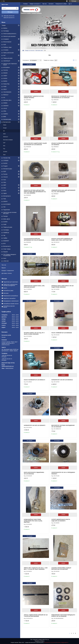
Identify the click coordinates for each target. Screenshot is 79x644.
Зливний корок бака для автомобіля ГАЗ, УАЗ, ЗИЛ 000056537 (63, 191)
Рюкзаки (5, 216)
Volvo (5, 182)
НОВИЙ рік (6, 233)
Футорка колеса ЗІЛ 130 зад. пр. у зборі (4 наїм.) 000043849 (34, 333)
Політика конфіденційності (62, 642)
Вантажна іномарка (8, 140)
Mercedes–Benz (7, 100)
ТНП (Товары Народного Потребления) (10, 255)
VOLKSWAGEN (7, 92)
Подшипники (7, 210)
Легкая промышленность (10, 34)
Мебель (5, 28)
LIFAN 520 (6, 261)
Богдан (5, 128)
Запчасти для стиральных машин (10, 64)
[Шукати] (17, 8)
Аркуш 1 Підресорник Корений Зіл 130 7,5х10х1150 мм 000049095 (36, 616)
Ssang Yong (6, 84)
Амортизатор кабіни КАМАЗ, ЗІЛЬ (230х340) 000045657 (34, 286)
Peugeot (5, 166)
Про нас (4, 265)
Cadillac (5, 238)
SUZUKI (5, 163)
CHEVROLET (7, 61)
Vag (4, 235)
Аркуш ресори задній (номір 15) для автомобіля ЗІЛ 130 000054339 (35, 144)
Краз (4, 155)
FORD (5, 87)
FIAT (4, 55)
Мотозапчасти (7, 196)
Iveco (5, 188)
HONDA (5, 103)
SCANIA (5, 152)
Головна (25, 4)
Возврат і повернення (8, 271)
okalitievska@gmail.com (8, 366)
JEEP (5, 185)
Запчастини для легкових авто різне (10, 213)
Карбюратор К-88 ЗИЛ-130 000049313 (62, 380)
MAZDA (5, 81)
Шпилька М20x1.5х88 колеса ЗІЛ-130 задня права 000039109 (62, 286)
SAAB (5, 224)
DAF (4, 143)
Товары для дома (8, 58)
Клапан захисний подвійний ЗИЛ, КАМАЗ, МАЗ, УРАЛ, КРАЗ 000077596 (62, 239)
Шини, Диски (7, 219)
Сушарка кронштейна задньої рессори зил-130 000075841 (61, 569)
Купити (36, 92)
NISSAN (5, 73)
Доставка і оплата (7, 273)
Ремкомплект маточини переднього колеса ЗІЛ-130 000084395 (63, 616)
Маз (4, 146)
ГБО (4, 207)
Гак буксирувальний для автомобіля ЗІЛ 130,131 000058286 (34, 239)
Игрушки (5, 252)
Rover (5, 191)
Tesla (5, 199)
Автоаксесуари (7, 119)
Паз (4, 149)
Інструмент (6, 39)
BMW (5, 117)
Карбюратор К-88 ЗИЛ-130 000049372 (35, 425)
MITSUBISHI (6, 67)
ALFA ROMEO (7, 204)
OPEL (5, 111)
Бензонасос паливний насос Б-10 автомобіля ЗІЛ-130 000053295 (62, 97)
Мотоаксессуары (8, 169)
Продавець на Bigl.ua (39, 641)
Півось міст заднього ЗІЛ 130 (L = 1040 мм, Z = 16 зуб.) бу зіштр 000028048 (36, 569)
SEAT (5, 171)
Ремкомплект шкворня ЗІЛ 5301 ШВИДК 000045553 (34, 97)
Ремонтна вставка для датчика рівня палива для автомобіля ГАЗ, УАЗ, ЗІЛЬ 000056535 (35, 192)
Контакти (51, 4)
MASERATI (6, 241)
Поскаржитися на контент (50, 642)
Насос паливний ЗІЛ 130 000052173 (34, 380)
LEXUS (5, 108)
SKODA (5, 78)
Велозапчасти (7, 246)
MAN (4, 134)
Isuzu (5, 180)
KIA (4, 97)
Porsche (5, 174)
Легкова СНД (7, 158)
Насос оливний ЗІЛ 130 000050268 (62, 333)
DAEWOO (6, 106)
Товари (4, 25)
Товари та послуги (34, 4)
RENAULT (6, 95)
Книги (5, 258)
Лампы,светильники (8, 53)
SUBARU (6, 114)
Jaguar (5, 193)
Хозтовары (6, 31)
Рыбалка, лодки (7, 47)
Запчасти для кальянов (9, 36)
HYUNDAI (6, 50)
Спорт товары (7, 249)
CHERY (5, 76)
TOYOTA (5, 70)
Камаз (5, 125)
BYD (4, 244)
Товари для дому (8, 227)
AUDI (5, 45)
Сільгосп (5, 177)
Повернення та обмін (61, 4)
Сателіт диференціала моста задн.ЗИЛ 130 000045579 (61, 520)
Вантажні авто (7, 122)
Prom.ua (47, 640)
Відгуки (4, 268)
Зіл (4, 131)
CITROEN (6, 161)
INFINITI (5, 201)
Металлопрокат (7, 42)
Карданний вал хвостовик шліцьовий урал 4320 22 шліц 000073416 (33, 521)
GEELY (5, 89)
